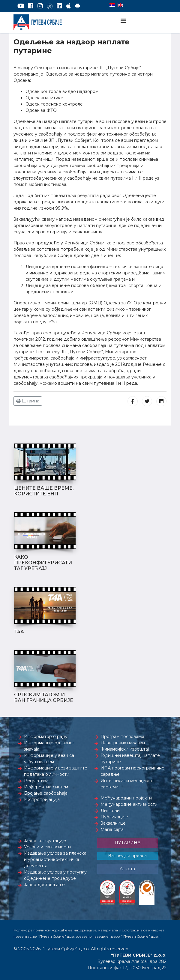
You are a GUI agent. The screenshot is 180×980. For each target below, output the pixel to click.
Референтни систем (46, 787)
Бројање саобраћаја (46, 793)
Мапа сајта (112, 829)
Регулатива (36, 781)
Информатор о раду (46, 736)
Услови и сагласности (47, 847)
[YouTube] (21, 6)
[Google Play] (78, 6)
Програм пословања (122, 736)
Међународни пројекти (126, 798)
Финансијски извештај (125, 749)
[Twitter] (50, 6)
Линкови (110, 811)
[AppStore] (69, 6)
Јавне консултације (45, 841)
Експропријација (42, 799)
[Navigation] (123, 21)
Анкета (127, 869)
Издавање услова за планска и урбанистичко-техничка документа (55, 859)
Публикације (114, 817)
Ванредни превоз (127, 856)
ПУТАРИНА (127, 843)
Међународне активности (129, 804)
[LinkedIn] (59, 6)
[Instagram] (40, 6)
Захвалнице (113, 823)
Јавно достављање (44, 885)
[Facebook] (31, 6)
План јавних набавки (123, 743)
